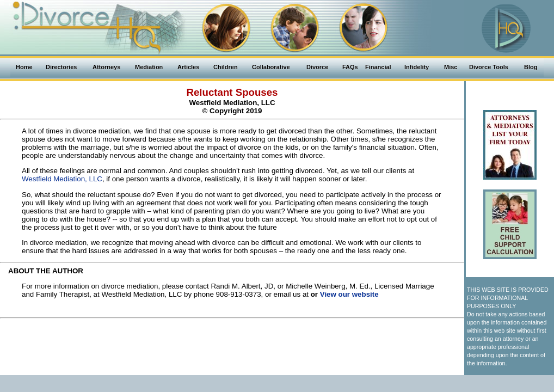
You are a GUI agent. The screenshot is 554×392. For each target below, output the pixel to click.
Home (24, 67)
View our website (349, 294)
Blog (531, 67)
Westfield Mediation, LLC (62, 179)
